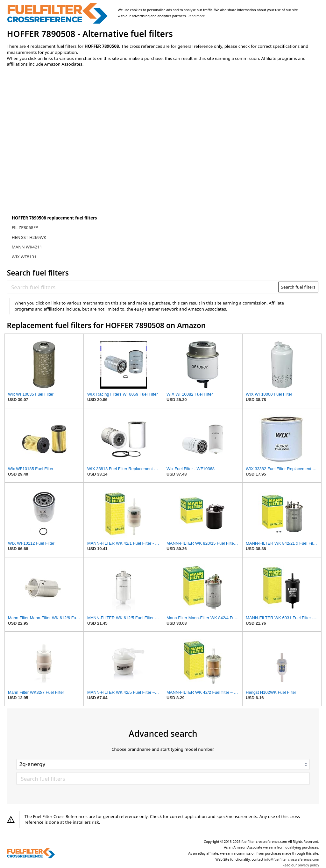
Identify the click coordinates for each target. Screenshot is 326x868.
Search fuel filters (298, 287)
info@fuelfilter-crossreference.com (292, 859)
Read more (196, 16)
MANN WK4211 (27, 247)
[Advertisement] (60, 125)
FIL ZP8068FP (25, 227)
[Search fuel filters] (143, 287)
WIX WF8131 (24, 257)
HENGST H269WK (29, 237)
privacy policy (308, 865)
